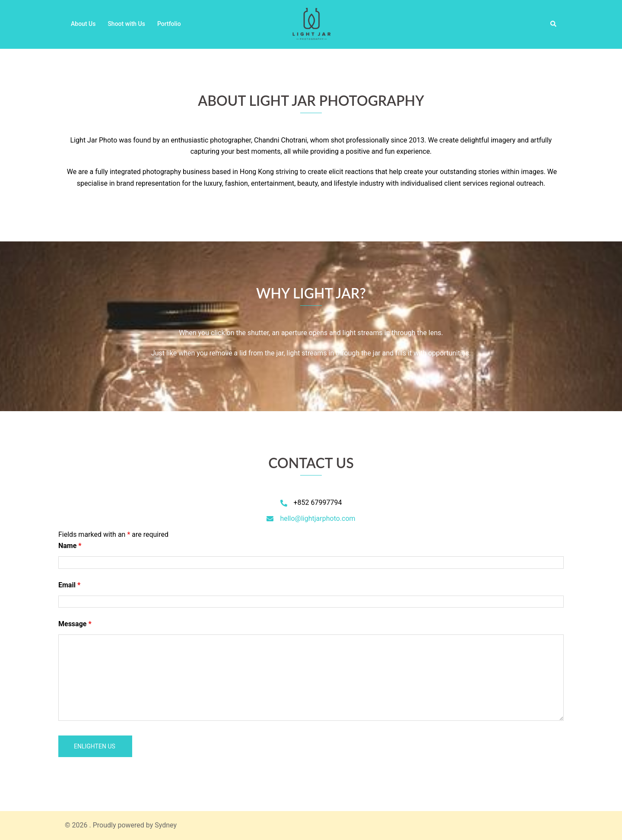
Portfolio (169, 24)
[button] (554, 24)
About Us (83, 24)
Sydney (166, 825)
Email (69, 585)
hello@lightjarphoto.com (317, 518)
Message (75, 624)
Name (70, 546)
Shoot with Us (126, 24)
